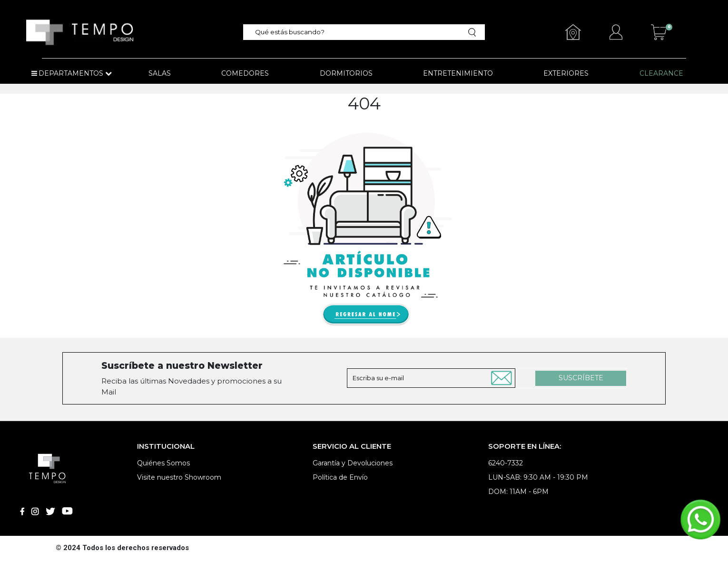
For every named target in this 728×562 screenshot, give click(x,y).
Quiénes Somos (163, 463)
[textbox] (359, 32)
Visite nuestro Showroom (179, 477)
